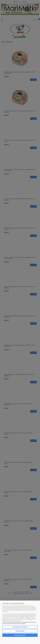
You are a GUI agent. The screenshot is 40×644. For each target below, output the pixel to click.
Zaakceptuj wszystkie (20, 635)
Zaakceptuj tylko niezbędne (20, 627)
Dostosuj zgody (20, 631)
